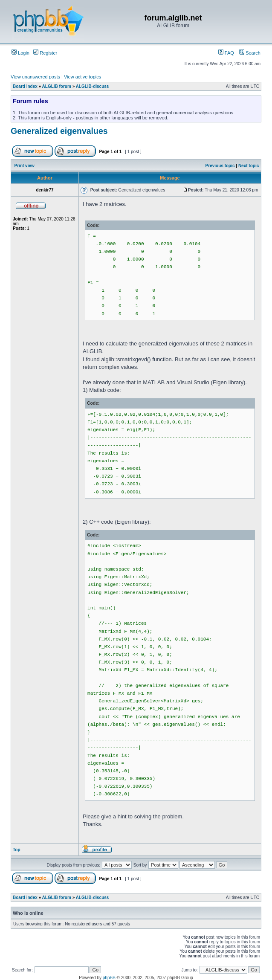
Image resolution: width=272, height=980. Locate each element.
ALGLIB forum (57, 86)
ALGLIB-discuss (93, 86)
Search (250, 53)
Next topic (249, 166)
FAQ (226, 53)
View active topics (82, 77)
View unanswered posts (35, 77)
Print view (25, 166)
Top (17, 850)
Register (45, 53)
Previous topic (220, 166)
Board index (25, 86)
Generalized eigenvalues (59, 131)
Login (20, 53)
